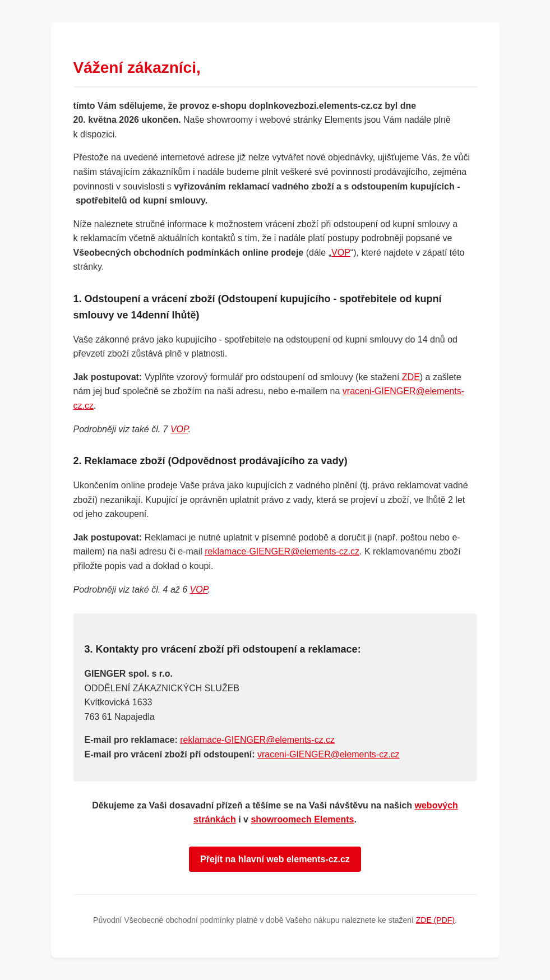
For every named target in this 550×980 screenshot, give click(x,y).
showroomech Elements (302, 819)
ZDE (411, 377)
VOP (341, 253)
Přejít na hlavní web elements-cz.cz (275, 859)
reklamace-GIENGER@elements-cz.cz (282, 551)
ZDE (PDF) (435, 920)
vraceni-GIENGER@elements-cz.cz (329, 754)
